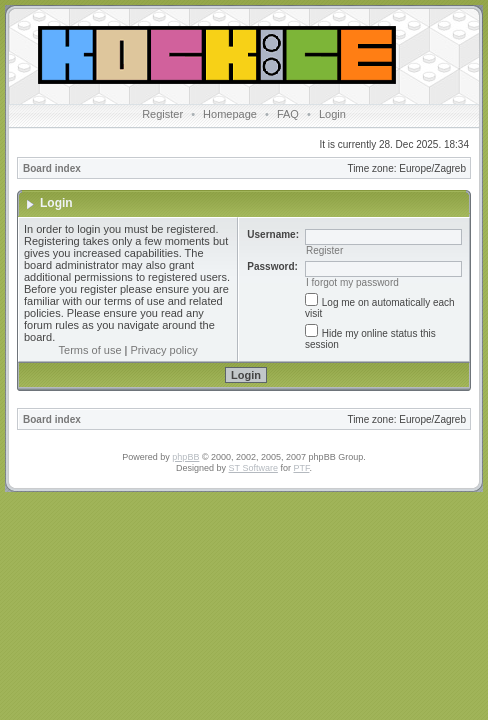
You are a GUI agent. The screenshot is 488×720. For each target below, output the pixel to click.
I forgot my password (352, 282)
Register (162, 114)
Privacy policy (164, 350)
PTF (301, 468)
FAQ (288, 114)
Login (332, 114)
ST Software (253, 468)
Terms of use (90, 350)
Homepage (230, 114)
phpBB (185, 457)
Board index (52, 168)
